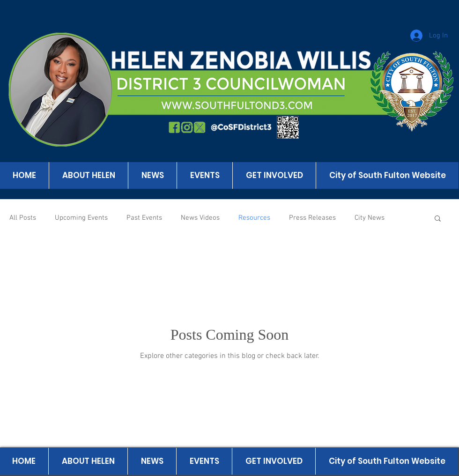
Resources (254, 218)
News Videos (200, 218)
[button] (438, 219)
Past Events (144, 218)
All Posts (23, 218)
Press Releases (312, 218)
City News (370, 218)
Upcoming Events (81, 218)
